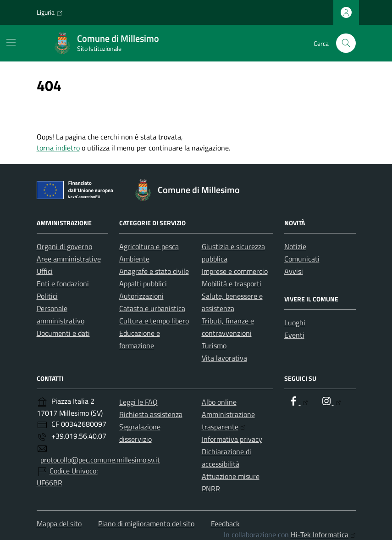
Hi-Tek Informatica (323, 534)
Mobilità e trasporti (232, 284)
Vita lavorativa (224, 358)
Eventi (294, 335)
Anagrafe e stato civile (154, 271)
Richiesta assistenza (151, 414)
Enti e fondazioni (63, 284)
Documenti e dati (63, 333)
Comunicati (302, 259)
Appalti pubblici (143, 284)
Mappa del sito (59, 523)
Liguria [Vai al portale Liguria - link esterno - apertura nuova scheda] (50, 12)
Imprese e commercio (235, 271)
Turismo (214, 345)
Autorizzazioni (141, 296)
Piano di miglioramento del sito (146, 523)
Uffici (45, 271)
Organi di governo (64, 246)
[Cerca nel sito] (346, 43)
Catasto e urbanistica (152, 308)
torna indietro (58, 148)
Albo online (219, 402)
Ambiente (134, 259)
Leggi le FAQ (138, 402)
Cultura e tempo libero (154, 321)
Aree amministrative (69, 259)
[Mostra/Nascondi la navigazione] (11, 42)
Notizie (295, 246)
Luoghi (295, 323)
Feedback (225, 523)
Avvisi (294, 271)
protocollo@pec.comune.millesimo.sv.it (100, 460)
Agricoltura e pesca (149, 246)
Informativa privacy (232, 439)
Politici (47, 296)
